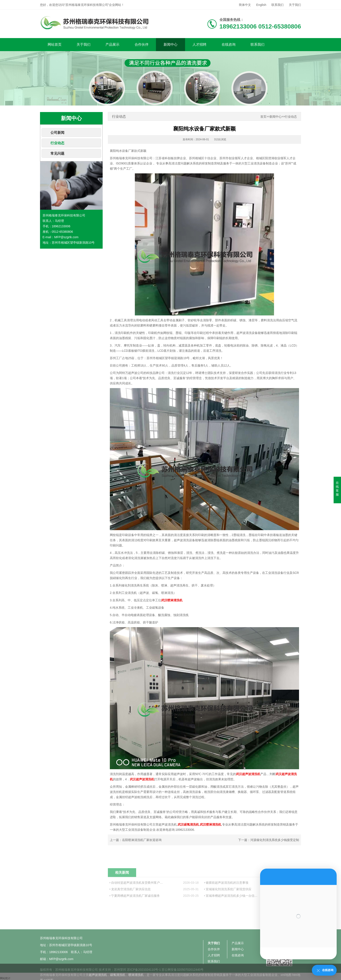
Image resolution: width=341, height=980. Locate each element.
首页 (263, 117)
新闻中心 (170, 44)
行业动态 (57, 143)
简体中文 (245, 5)
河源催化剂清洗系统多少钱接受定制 (275, 840)
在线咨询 (229, 44)
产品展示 (112, 44)
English (261, 5)
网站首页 (55, 44)
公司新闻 (57, 133)
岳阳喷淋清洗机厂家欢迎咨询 (142, 840)
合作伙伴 (142, 44)
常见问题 (57, 153)
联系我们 (277, 5)
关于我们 (295, 5)
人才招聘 (199, 44)
